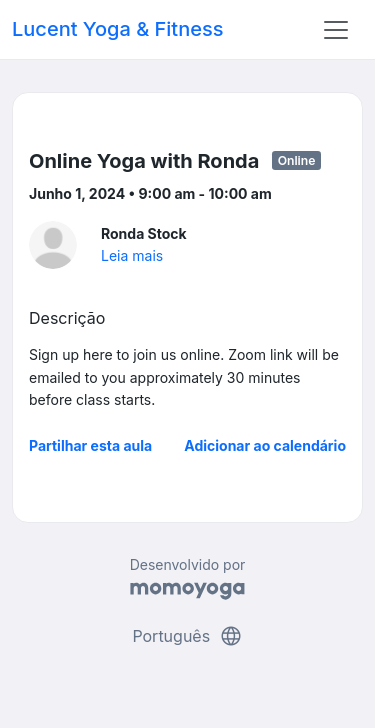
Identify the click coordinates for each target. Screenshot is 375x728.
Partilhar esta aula (90, 445)
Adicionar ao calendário (265, 445)
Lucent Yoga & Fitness (118, 29)
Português (187, 636)
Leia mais (132, 255)
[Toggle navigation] (336, 30)
